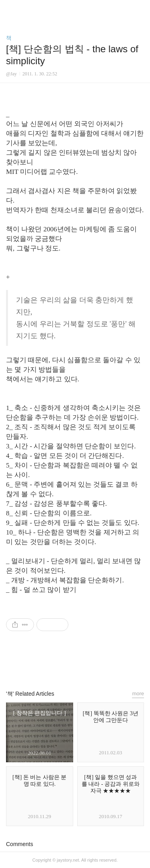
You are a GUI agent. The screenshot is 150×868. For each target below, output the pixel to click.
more (138, 693)
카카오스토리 (75, 664)
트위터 (93, 664)
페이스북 (57, 664)
